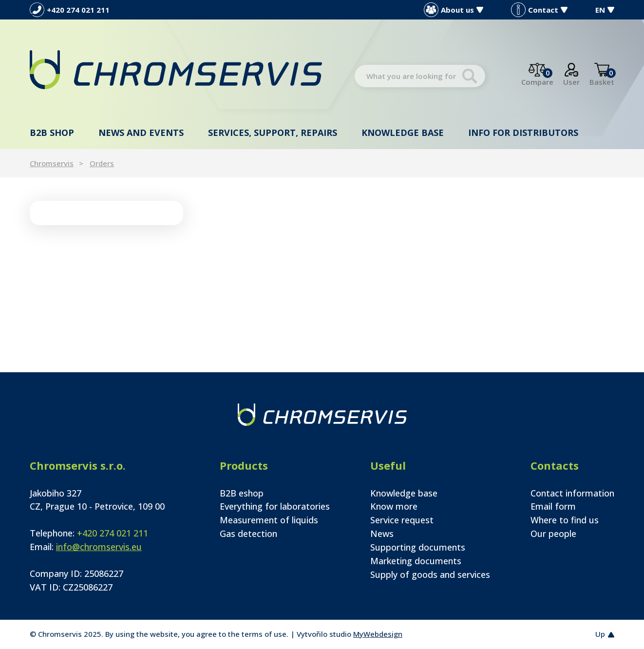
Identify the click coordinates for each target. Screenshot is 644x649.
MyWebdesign (378, 634)
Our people (553, 534)
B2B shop (52, 133)
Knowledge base (403, 133)
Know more (394, 506)
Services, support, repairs (273, 133)
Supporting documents (418, 547)
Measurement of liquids (269, 520)
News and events (141, 133)
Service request (402, 520)
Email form (553, 506)
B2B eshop (242, 493)
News (382, 534)
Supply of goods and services (430, 574)
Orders (102, 163)
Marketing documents (416, 561)
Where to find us (565, 520)
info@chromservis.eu (99, 547)
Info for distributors (523, 133)
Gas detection (248, 534)
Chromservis (52, 163)
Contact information (572, 493)
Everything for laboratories (275, 506)
